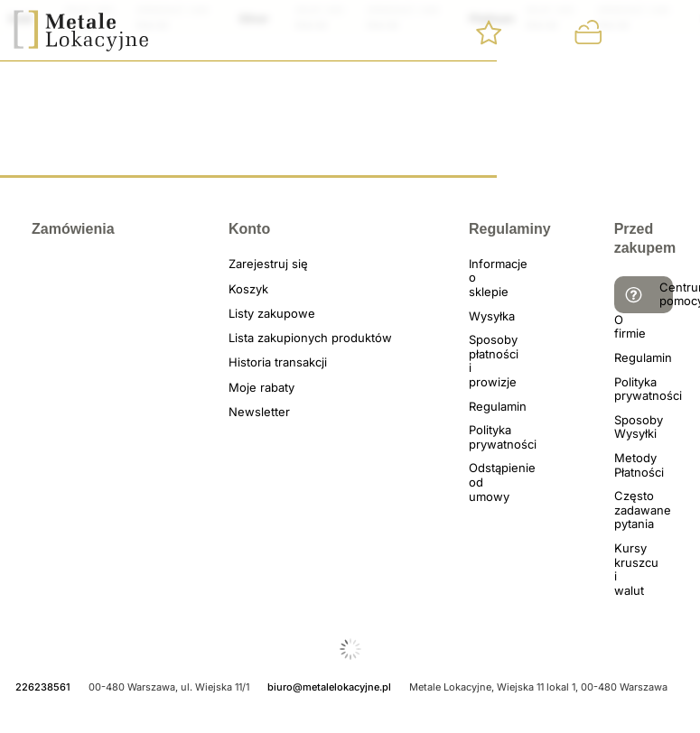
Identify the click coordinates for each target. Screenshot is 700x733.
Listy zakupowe (250, 314)
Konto (249, 229)
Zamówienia (49, 229)
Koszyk (248, 289)
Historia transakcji (250, 362)
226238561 (43, 687)
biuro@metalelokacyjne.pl (329, 687)
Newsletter (250, 412)
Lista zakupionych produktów (250, 338)
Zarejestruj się (250, 264)
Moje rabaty (250, 388)
